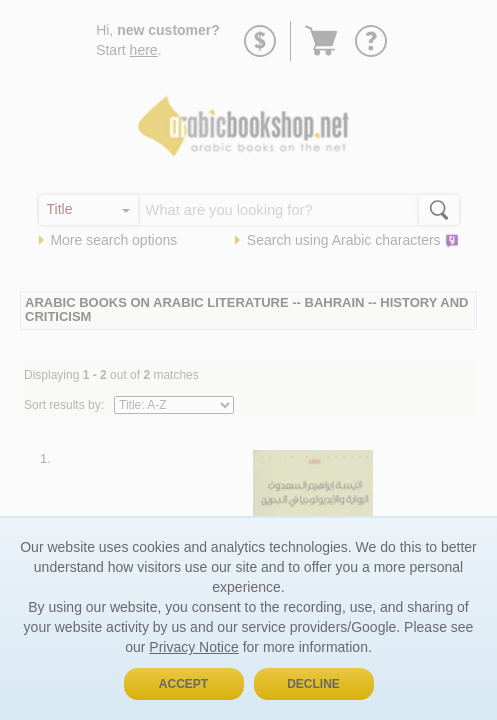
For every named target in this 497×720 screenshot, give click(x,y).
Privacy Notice (193, 647)
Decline (313, 684)
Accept (183, 684)
